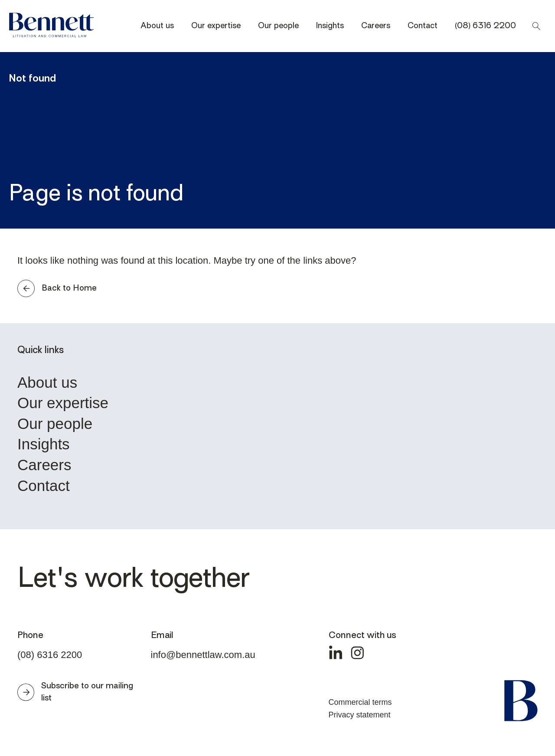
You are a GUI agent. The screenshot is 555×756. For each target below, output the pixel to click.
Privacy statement (360, 715)
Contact (423, 26)
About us (157, 26)
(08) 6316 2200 (485, 26)
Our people (278, 26)
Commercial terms (360, 702)
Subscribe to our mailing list (75, 692)
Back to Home (57, 288)
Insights (330, 26)
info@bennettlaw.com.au (203, 655)
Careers (376, 26)
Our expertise (216, 26)
